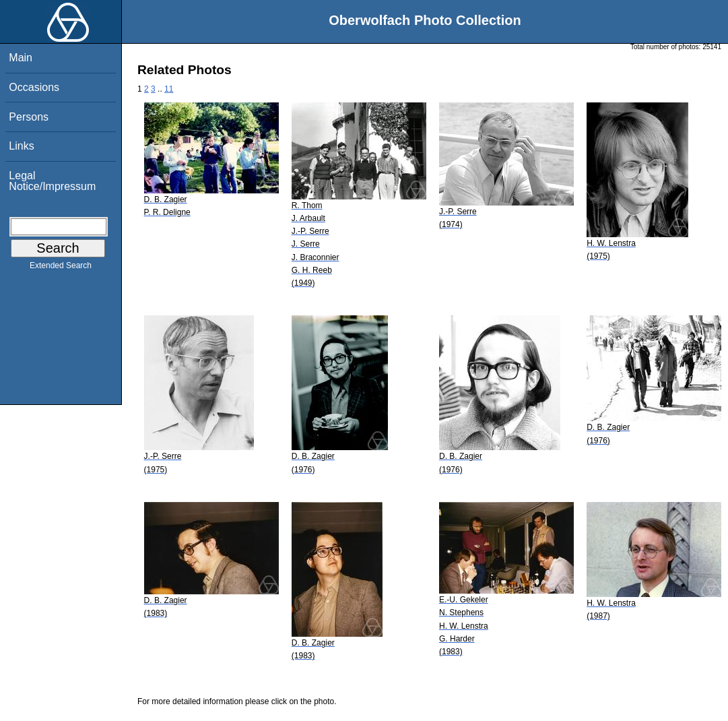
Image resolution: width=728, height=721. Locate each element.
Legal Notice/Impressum (52, 181)
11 (169, 89)
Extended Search (61, 268)
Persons (29, 117)
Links (21, 146)
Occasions (34, 87)
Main (21, 58)
